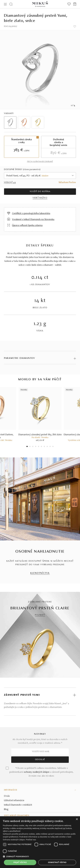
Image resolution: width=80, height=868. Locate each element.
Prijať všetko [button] (20, 862)
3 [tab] (33, 447)
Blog (6, 809)
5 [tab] (39, 447)
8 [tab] (47, 447)
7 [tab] (44, 447)
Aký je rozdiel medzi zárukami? (40, 162)
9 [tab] (50, 447)
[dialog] (40, 842)
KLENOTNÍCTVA (40, 573)
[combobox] (40, 176)
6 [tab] (41, 447)
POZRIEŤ (40, 615)
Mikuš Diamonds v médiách (18, 805)
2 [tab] (30, 447)
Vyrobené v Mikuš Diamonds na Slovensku (33, 220)
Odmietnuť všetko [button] (57, 862)
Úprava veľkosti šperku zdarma (27, 226)
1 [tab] (27, 447)
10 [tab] (53, 447)
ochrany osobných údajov (37, 772)
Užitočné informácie (14, 801)
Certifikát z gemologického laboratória (31, 213)
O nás (7, 796)
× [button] (77, 819)
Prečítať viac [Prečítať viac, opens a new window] (31, 840)
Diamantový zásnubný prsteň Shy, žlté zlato (40, 435)
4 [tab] (36, 447)
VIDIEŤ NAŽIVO (40, 198)
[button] (40, 857)
